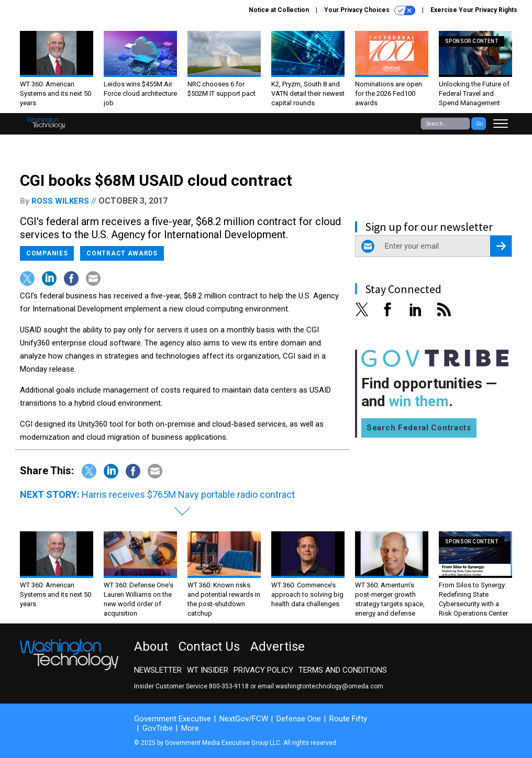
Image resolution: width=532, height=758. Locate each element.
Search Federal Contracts (419, 428)
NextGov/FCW (244, 719)
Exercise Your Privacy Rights (474, 10)
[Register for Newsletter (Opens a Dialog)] (501, 246)
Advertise (278, 646)
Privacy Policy (263, 670)
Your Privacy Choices (370, 10)
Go (479, 124)
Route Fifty (348, 719)
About (151, 646)
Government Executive (173, 719)
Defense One (299, 719)
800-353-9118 (229, 686)
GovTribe (158, 728)
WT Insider (208, 670)
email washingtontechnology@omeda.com (320, 686)
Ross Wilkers (60, 201)
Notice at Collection (279, 10)
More (190, 728)
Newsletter (158, 670)
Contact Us (209, 646)
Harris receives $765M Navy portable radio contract (188, 494)
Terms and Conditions (343, 670)
